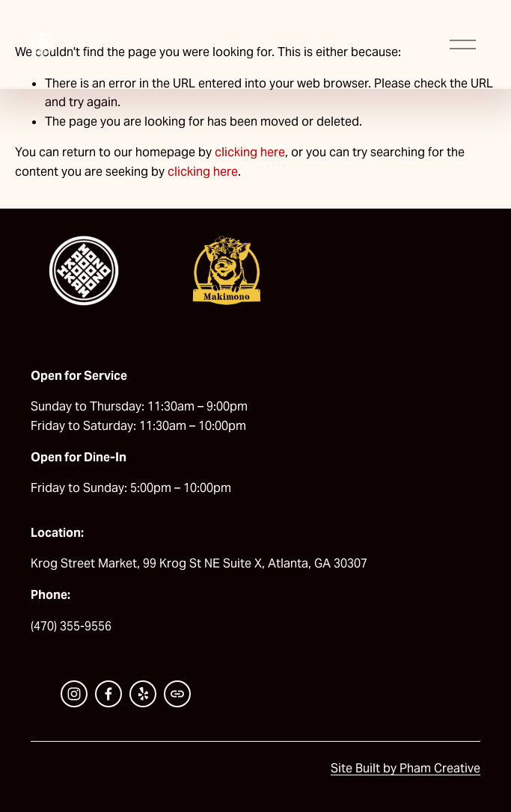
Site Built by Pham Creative (406, 768)
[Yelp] (143, 694)
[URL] (177, 694)
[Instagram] (74, 694)
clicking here (250, 152)
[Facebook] (108, 694)
